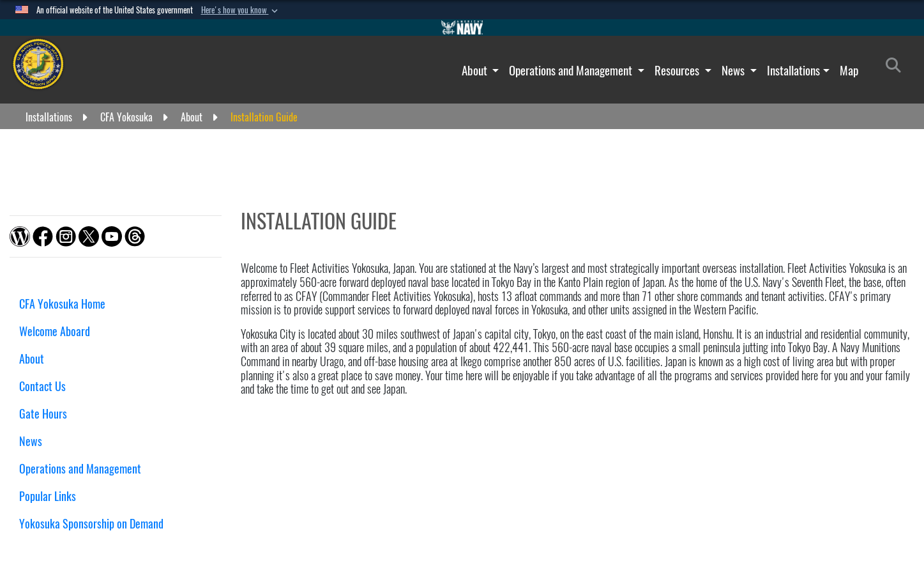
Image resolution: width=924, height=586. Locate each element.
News (734, 70)
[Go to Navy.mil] (462, 27)
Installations (793, 70)
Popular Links (48, 496)
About (476, 70)
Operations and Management (572, 70)
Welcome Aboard (55, 331)
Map (849, 70)
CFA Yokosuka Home (62, 304)
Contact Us (42, 386)
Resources (678, 70)
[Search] (897, 68)
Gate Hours (48, 414)
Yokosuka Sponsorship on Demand (91, 524)
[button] (241, 10)
